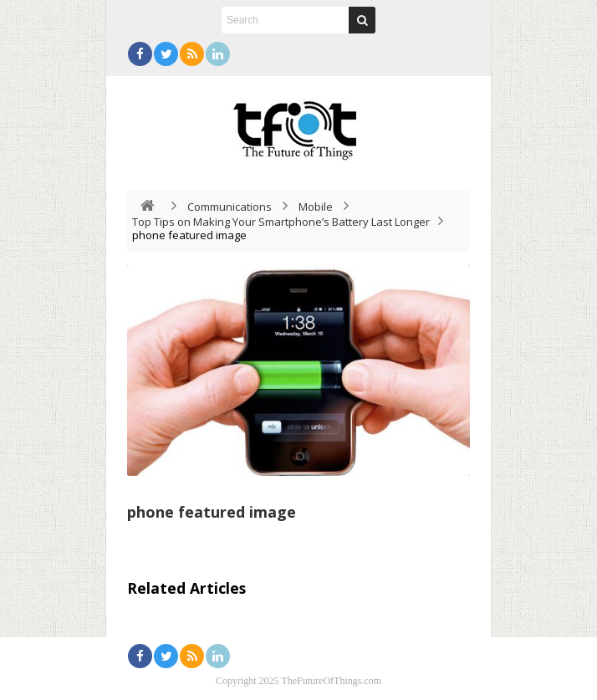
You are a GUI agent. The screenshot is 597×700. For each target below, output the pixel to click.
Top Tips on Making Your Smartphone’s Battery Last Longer (281, 222)
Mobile (316, 207)
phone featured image (212, 512)
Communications (230, 207)
